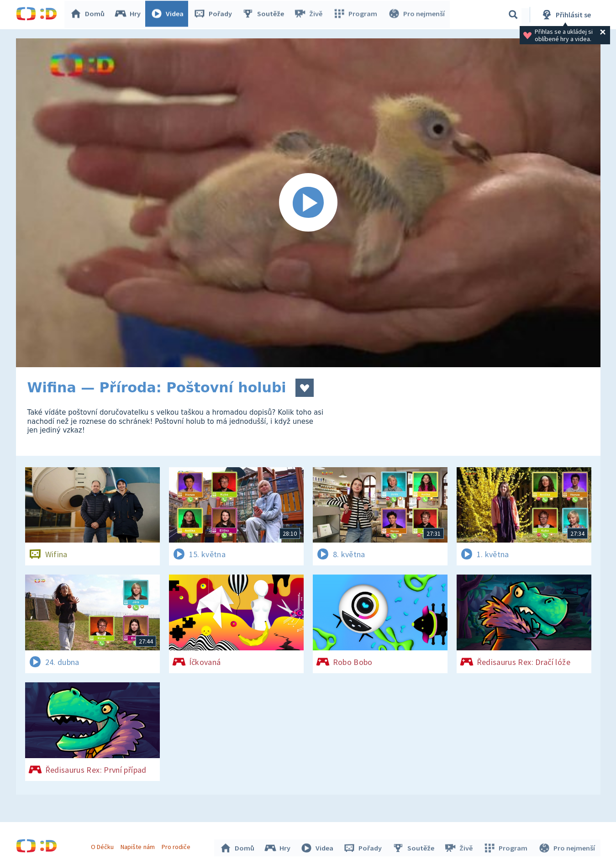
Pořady (215, 15)
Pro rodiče (177, 846)
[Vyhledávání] (513, 15)
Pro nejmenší (417, 15)
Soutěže (265, 15)
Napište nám (139, 846)
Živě (311, 15)
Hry (130, 15)
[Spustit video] (308, 203)
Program (357, 15)
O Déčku (104, 846)
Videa (169, 15)
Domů (90, 15)
